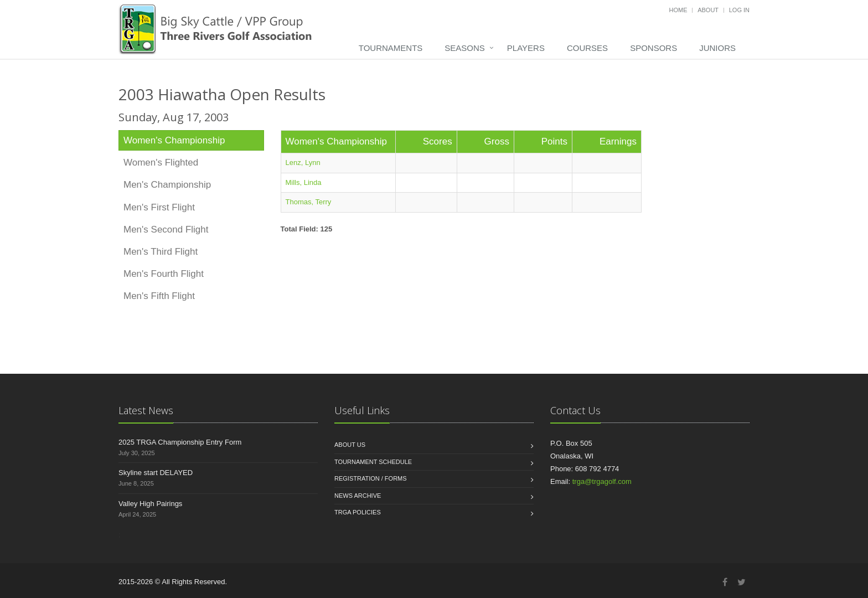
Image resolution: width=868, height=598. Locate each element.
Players (526, 48)
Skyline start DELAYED (156, 473)
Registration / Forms (371, 478)
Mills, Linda (304, 182)
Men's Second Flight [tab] (166, 230)
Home (678, 10)
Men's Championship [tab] (167, 185)
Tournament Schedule (373, 462)
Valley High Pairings (150, 504)
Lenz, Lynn (303, 163)
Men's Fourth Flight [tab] (164, 274)
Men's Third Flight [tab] (161, 252)
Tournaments (391, 48)
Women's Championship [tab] (174, 140)
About (708, 10)
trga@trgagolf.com (602, 481)
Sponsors (653, 48)
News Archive (358, 496)
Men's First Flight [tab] (159, 207)
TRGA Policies (358, 512)
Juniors (717, 48)
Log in (739, 10)
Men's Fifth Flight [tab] (159, 296)
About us (350, 445)
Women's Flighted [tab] (161, 163)
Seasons (465, 48)
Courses (587, 48)
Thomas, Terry (309, 202)
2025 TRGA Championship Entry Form (180, 442)
